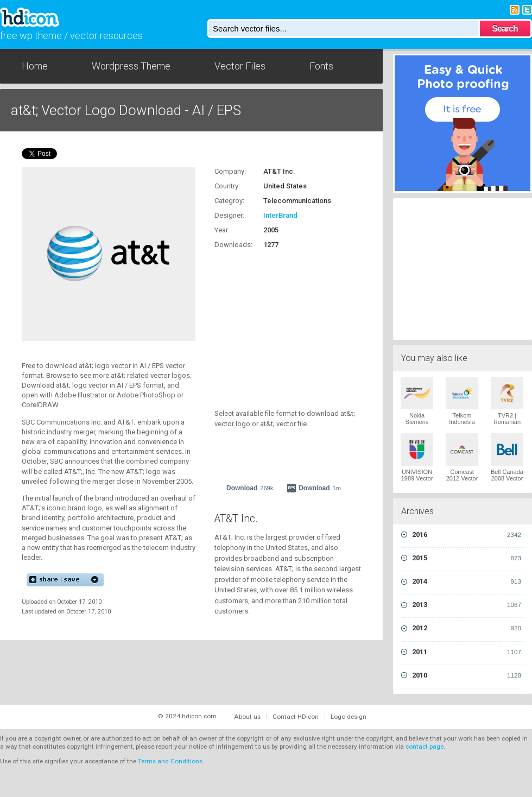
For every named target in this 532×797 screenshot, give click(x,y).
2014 (467, 581)
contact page (425, 747)
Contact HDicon (296, 717)
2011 (467, 652)
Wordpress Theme (131, 66)
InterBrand (280, 215)
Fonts (321, 66)
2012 (467, 628)
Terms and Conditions (170, 761)
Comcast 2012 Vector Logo (462, 478)
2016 (467, 535)
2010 (467, 675)
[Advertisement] (463, 268)
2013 (467, 605)
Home (35, 66)
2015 (467, 558)
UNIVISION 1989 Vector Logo (417, 478)
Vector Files (240, 66)
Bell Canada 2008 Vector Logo (507, 478)
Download (250, 488)
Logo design (349, 717)
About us (247, 717)
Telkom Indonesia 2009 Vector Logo (462, 425)
